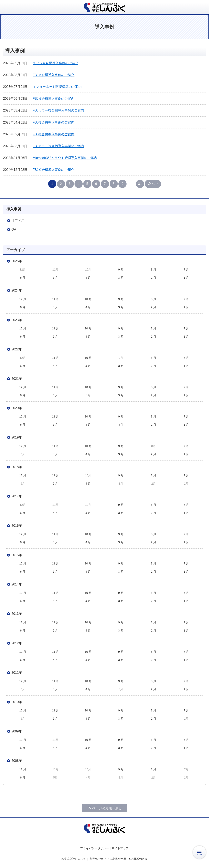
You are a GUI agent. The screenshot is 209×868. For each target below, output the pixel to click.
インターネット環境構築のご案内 (57, 87)
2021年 (17, 379)
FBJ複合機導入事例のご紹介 (53, 75)
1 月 (186, 278)
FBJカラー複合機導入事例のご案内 (58, 110)
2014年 (17, 584)
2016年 (17, 526)
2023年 (17, 320)
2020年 (17, 408)
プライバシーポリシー (94, 848)
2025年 (17, 261)
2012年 (17, 643)
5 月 (56, 278)
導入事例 (14, 209)
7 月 (186, 269)
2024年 (17, 290)
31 (140, 184)
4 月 (88, 278)
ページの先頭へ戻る (107, 808)
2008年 (17, 761)
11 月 (55, 299)
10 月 (88, 299)
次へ (151, 184)
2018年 (17, 467)
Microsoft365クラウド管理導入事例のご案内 (65, 158)
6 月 (23, 278)
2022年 (17, 349)
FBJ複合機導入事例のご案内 (53, 99)
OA (14, 229)
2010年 (17, 702)
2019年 (17, 437)
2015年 (17, 555)
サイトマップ (120, 848)
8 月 (153, 269)
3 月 (121, 278)
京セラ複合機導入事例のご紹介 (56, 63)
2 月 (153, 278)
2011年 (17, 673)
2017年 (17, 496)
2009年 (17, 731)
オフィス (18, 220)
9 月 (121, 269)
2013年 (17, 614)
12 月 (23, 299)
